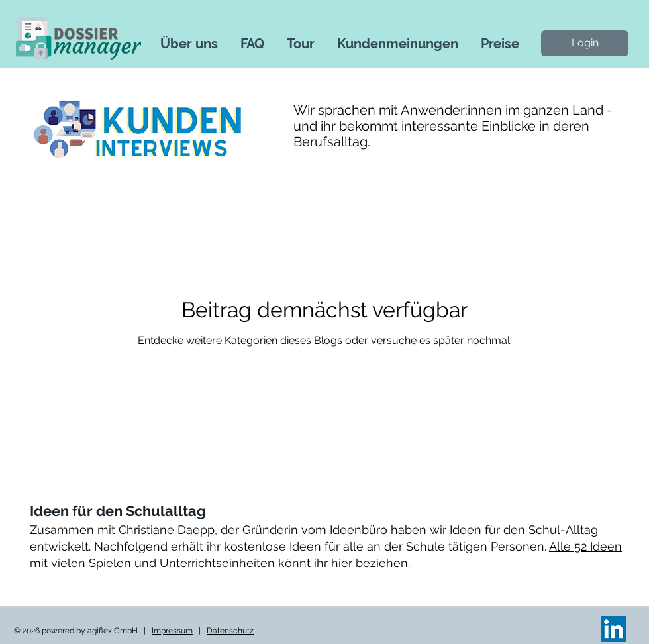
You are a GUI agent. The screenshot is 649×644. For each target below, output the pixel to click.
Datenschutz (230, 631)
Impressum (172, 631)
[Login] (585, 43)
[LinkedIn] (614, 629)
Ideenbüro (359, 530)
